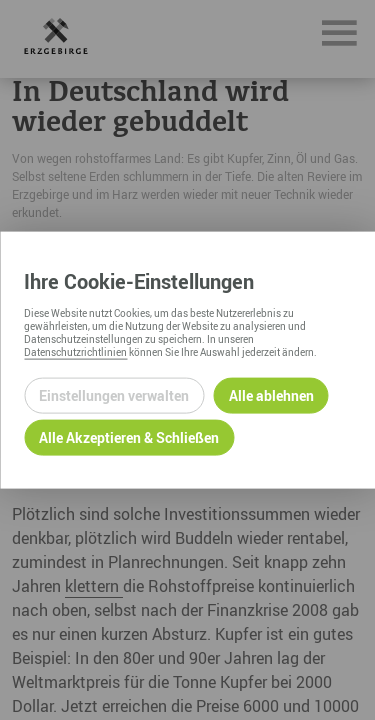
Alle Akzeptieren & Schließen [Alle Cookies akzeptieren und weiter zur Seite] (129, 437)
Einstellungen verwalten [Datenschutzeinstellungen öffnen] (114, 395)
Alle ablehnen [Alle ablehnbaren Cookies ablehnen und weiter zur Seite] (271, 395)
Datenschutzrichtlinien (75, 351)
